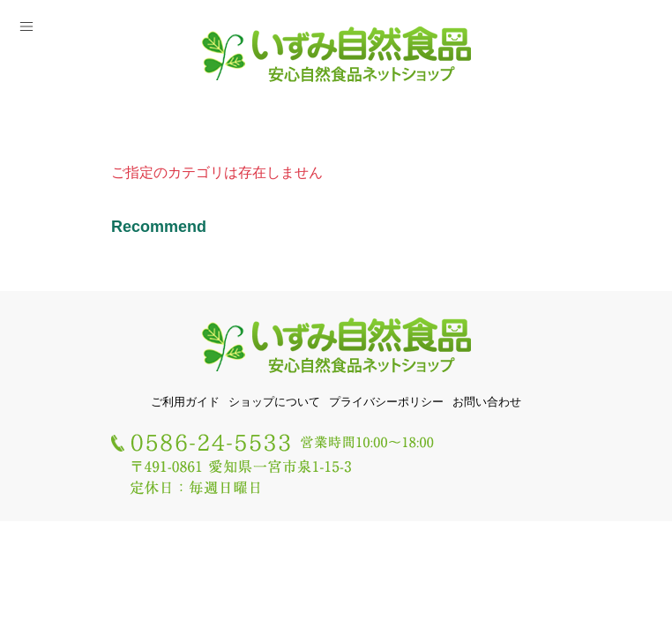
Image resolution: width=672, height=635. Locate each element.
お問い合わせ (487, 402)
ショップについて (274, 402)
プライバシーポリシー (386, 402)
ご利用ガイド (185, 402)
